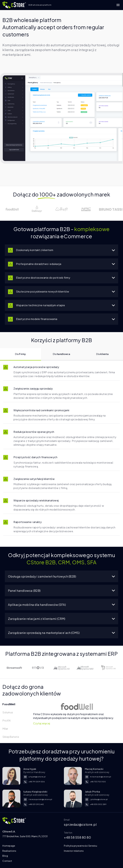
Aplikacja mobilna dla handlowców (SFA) (61, 605)
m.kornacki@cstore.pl (98, 777)
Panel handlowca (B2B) (61, 591)
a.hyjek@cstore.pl (35, 777)
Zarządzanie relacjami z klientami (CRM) (61, 619)
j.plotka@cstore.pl (96, 799)
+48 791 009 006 (34, 782)
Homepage (9, 846)
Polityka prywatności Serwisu (80, 846)
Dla (20, 354)
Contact (7, 861)
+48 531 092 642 (34, 804)
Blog (5, 856)
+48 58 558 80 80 (77, 837)
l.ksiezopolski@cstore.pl (38, 799)
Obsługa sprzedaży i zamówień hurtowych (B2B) (61, 576)
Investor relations (74, 851)
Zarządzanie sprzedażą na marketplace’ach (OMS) (61, 633)
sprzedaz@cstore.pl (80, 824)
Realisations (9, 851)
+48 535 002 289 (96, 804)
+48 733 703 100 (95, 782)
